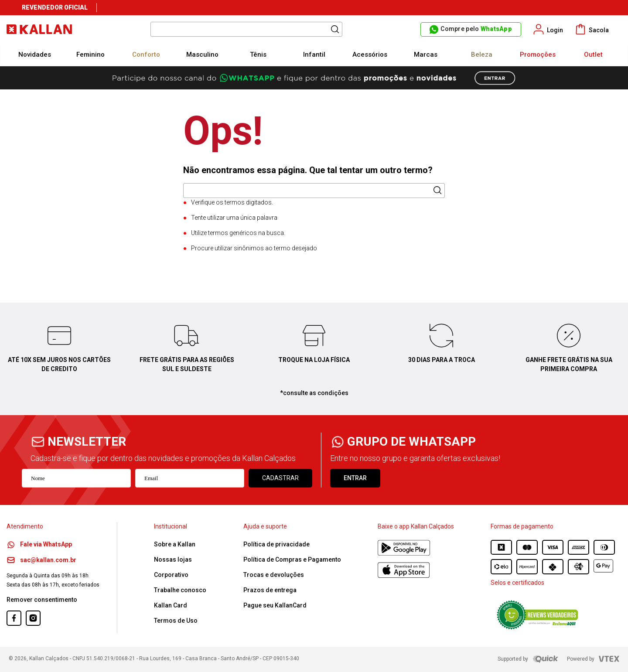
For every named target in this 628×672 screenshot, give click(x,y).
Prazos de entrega (270, 590)
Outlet (593, 55)
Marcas (426, 55)
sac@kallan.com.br (41, 560)
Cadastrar (280, 478)
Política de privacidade (276, 544)
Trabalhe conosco (180, 590)
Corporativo (171, 575)
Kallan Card (171, 605)
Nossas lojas (173, 559)
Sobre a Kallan (175, 544)
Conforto (146, 55)
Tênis (258, 55)
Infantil (314, 55)
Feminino (90, 55)
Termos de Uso (176, 621)
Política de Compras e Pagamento (292, 559)
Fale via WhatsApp (39, 544)
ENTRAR (355, 478)
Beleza (482, 55)
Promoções (538, 55)
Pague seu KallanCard (275, 605)
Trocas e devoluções (274, 575)
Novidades (35, 55)
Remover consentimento (42, 600)
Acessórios (370, 55)
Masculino (202, 55)
